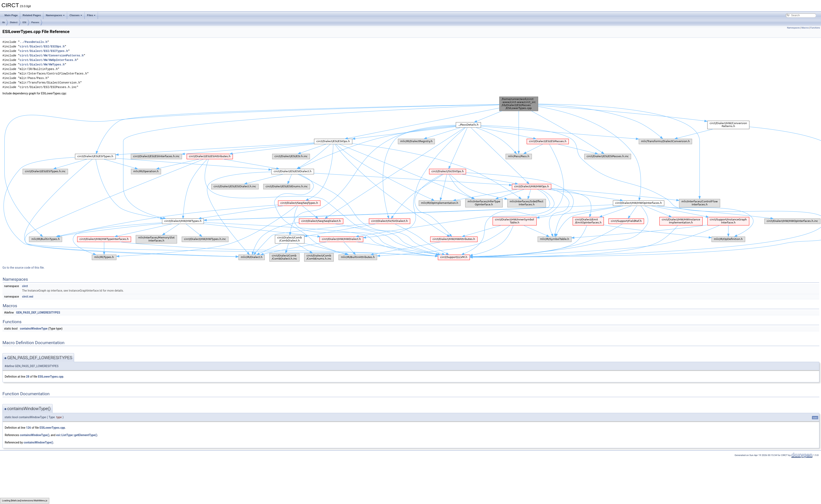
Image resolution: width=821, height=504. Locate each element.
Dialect (14, 22)
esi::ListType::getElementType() (77, 435)
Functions (815, 28)
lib (4, 22)
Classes (76, 15)
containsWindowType (34, 329)
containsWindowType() (34, 435)
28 (28, 377)
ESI (24, 22)
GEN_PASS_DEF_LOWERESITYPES (38, 313)
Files (91, 15)
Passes (35, 22)
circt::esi (28, 297)
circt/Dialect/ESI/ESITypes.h (44, 51)
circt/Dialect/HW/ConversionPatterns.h (52, 56)
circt (25, 286)
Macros (805, 28)
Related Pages (32, 15)
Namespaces (55, 15)
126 (29, 428)
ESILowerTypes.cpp (51, 377)
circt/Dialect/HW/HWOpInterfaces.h (48, 60)
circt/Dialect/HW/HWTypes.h (42, 65)
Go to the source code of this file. (24, 268)
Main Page (11, 15)
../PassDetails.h (33, 42)
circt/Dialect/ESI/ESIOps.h (42, 46)
